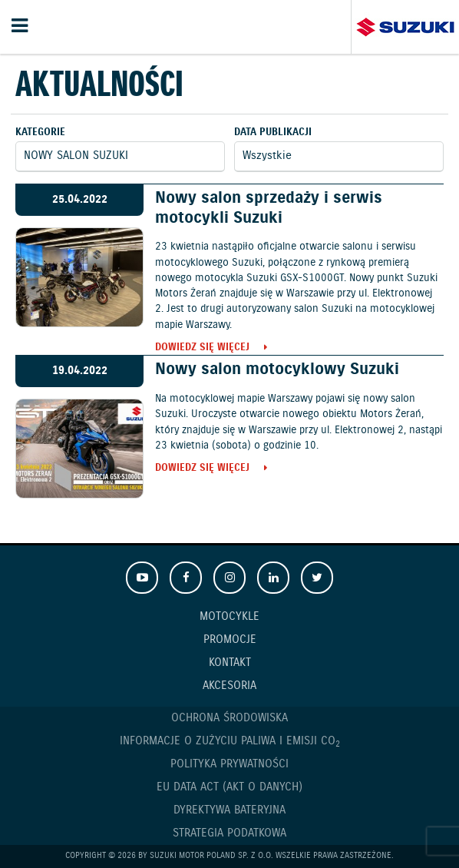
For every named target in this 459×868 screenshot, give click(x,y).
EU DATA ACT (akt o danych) (229, 787)
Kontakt (230, 663)
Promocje (230, 640)
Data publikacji (273, 133)
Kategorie (40, 133)
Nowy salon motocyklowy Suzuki (277, 369)
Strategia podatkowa (229, 833)
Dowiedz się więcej (202, 348)
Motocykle (229, 617)
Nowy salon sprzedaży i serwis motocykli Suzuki (269, 208)
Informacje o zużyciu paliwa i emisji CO (230, 742)
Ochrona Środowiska (229, 718)
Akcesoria (229, 686)
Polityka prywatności (229, 764)
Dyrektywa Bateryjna (229, 810)
